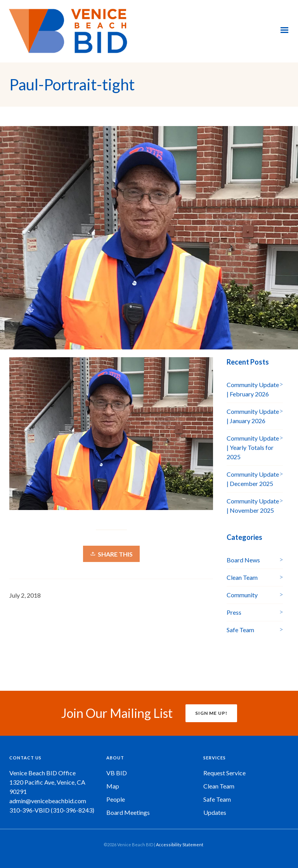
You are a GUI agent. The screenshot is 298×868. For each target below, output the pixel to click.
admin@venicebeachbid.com (48, 801)
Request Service (224, 773)
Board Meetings (128, 812)
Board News (243, 560)
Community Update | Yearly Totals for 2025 (253, 447)
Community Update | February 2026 (253, 389)
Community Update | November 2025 (253, 506)
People (116, 799)
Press (234, 612)
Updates (215, 812)
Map (113, 786)
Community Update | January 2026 (253, 416)
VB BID (117, 773)
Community (242, 595)
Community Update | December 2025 (253, 479)
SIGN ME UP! (211, 713)
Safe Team (240, 630)
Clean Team (242, 577)
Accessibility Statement (180, 845)
